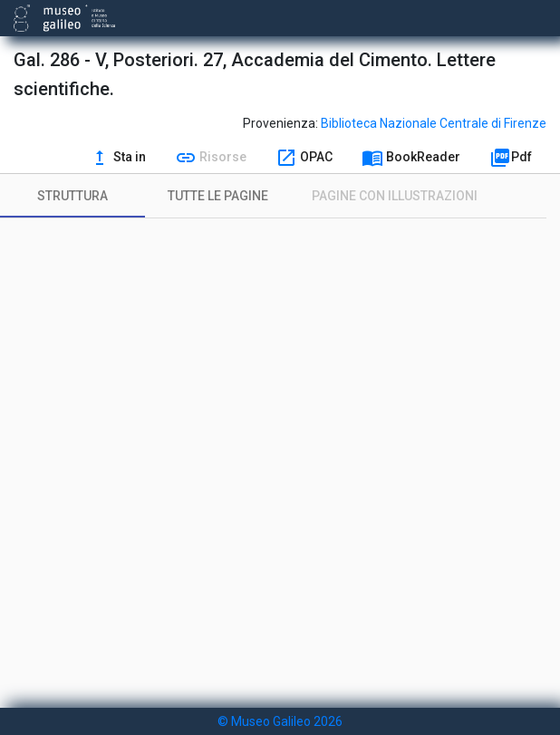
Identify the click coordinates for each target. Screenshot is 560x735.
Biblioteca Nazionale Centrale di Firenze (434, 123)
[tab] (72, 196)
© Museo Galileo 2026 (280, 721)
